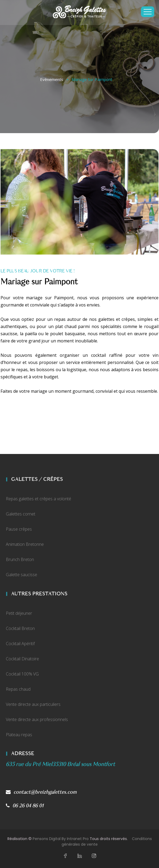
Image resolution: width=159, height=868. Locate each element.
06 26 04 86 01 (25, 806)
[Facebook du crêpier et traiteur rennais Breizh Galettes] (65, 856)
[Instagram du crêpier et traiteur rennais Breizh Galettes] (94, 856)
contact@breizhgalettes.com (41, 792)
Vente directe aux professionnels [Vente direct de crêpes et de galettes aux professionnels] (37, 719)
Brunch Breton (20, 559)
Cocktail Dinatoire (22, 659)
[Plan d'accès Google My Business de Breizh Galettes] (60, 764)
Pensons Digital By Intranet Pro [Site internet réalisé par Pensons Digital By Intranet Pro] (61, 839)
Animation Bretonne (25, 544)
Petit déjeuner (19, 613)
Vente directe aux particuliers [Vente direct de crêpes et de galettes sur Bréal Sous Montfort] (33, 704)
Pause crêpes (19, 529)
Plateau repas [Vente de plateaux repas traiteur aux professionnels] (19, 735)
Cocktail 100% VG (22, 674)
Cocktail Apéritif (20, 644)
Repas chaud (18, 689)
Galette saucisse (22, 575)
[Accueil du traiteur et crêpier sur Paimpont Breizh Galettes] (79, 12)
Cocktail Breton (20, 628)
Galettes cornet (21, 514)
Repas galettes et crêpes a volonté (38, 499)
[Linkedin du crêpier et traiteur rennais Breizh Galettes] (80, 856)
